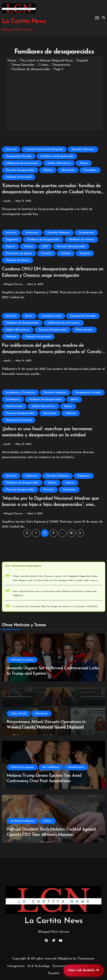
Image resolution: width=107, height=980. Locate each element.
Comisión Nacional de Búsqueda (44, 149)
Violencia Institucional (19, 177)
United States (76, 767)
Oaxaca (28, 246)
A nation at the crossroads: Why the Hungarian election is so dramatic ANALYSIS (55, 607)
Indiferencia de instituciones (22, 163)
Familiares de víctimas (81, 240)
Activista (11, 149)
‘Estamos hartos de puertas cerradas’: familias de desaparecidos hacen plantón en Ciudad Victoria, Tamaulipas (52, 192)
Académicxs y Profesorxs (20, 393)
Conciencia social (51, 316)
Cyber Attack (18, 714)
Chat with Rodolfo (83, 970)
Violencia (85, 253)
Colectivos (31, 476)
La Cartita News (24, 21)
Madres (52, 483)
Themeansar (86, 959)
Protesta (46, 253)
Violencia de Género (18, 260)
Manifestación (14, 406)
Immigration (16, 966)
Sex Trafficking (51, 767)
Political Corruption (22, 660)
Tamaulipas (90, 170)
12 (71, 533)
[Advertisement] (54, 100)
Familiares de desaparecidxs (57, 156)
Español (54, 973)
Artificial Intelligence (22, 821)
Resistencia (68, 170)
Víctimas (66, 253)
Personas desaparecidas (20, 170)
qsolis (7, 201)
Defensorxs (32, 233)
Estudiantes (13, 399)
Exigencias (12, 240)
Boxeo (29, 316)
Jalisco (74, 399)
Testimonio (69, 490)
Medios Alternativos (59, 163)
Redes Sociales (84, 330)
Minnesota (41, 714)
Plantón (48, 170)
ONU (45, 246)
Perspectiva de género (19, 253)
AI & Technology (39, 966)
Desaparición (86, 233)
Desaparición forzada (19, 156)
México (84, 163)
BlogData (65, 959)
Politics (47, 821)
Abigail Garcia (13, 284)
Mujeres (10, 246)
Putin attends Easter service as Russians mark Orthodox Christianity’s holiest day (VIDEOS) (55, 594)
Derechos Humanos (83, 149)
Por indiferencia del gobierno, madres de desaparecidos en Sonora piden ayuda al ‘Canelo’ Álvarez (52, 352)
